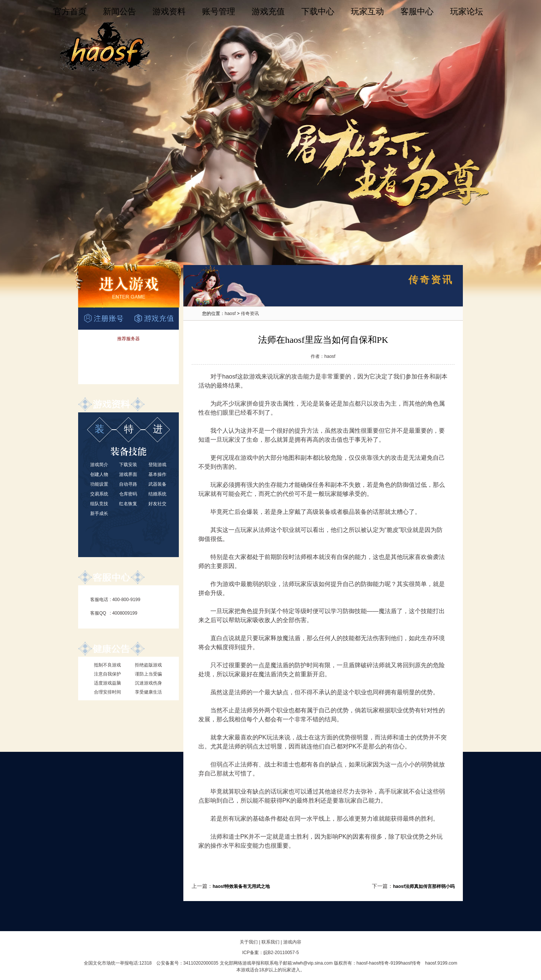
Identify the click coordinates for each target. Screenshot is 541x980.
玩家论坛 (467, 11)
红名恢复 (128, 504)
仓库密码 (128, 494)
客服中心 (417, 11)
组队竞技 (99, 504)
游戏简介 (99, 465)
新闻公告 (119, 11)
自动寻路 (128, 484)
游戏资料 (169, 11)
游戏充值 (268, 11)
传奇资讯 (250, 314)
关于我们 (249, 942)
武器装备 (157, 484)
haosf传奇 (379, 963)
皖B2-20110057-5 (281, 953)
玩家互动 (367, 11)
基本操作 (157, 474)
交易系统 (99, 494)
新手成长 (99, 513)
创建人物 (99, 474)
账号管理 (219, 11)
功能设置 (99, 484)
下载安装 (128, 465)
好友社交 (157, 504)
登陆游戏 (157, 465)
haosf (230, 314)
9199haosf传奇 (405, 963)
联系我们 (270, 942)
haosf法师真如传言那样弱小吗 (424, 886)
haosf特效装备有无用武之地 (241, 886)
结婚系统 (157, 494)
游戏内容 (292, 942)
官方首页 (70, 11)
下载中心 (318, 11)
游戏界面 (128, 474)
